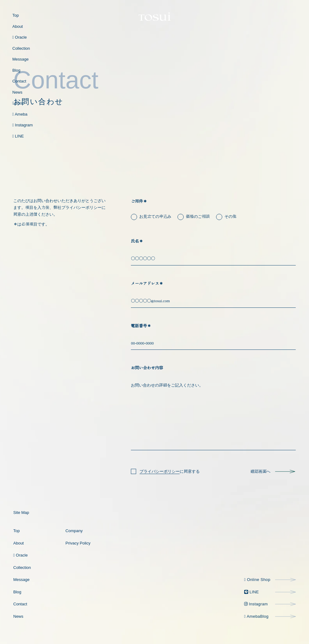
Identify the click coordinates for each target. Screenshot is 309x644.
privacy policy (78, 543)
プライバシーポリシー (160, 471)
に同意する (170, 472)
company (74, 531)
